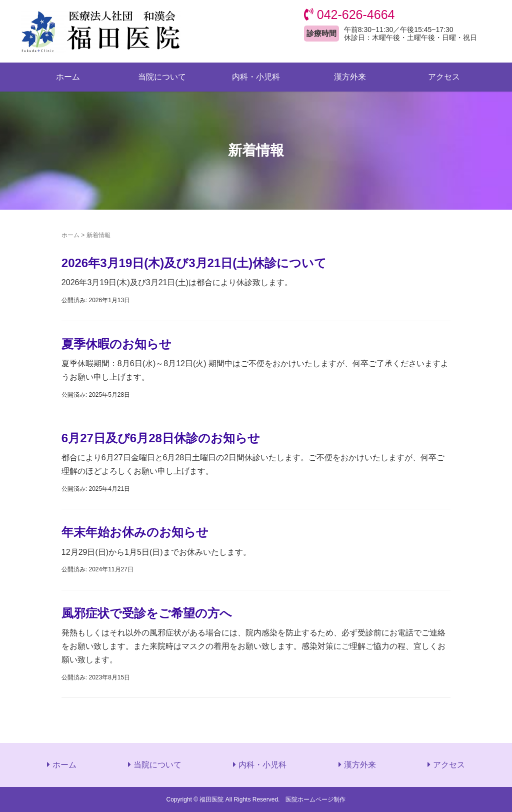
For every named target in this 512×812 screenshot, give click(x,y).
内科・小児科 (256, 77)
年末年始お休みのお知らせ (135, 532)
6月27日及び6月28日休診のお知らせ (161, 438)
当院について (162, 77)
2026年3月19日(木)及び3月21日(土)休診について (194, 263)
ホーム (68, 77)
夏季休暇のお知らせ (116, 344)
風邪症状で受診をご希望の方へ (147, 613)
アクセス (444, 77)
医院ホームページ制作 (315, 799)
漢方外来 (350, 77)
